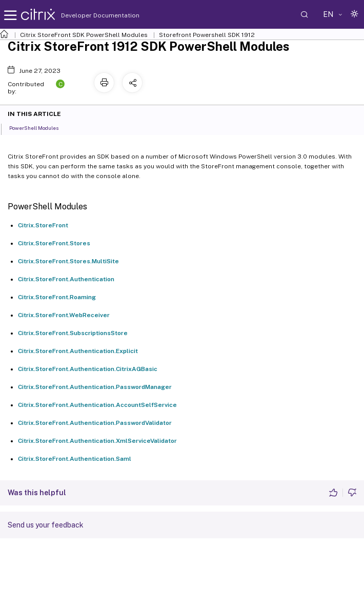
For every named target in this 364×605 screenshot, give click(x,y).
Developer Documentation (84, 15)
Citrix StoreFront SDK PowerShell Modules (84, 35)
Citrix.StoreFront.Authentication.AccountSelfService (97, 405)
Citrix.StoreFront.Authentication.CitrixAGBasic (88, 369)
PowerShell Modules (39, 127)
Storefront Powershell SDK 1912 (207, 35)
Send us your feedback (46, 525)
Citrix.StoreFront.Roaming (57, 297)
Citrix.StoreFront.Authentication (66, 279)
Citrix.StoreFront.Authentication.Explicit (78, 351)
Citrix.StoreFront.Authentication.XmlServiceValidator (97, 441)
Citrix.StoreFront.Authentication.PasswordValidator (95, 423)
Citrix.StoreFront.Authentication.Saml (75, 459)
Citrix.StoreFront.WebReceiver (64, 315)
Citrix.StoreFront (43, 225)
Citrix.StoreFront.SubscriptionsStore (73, 333)
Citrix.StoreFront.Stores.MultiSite (68, 261)
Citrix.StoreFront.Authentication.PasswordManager (95, 387)
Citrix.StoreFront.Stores (54, 243)
